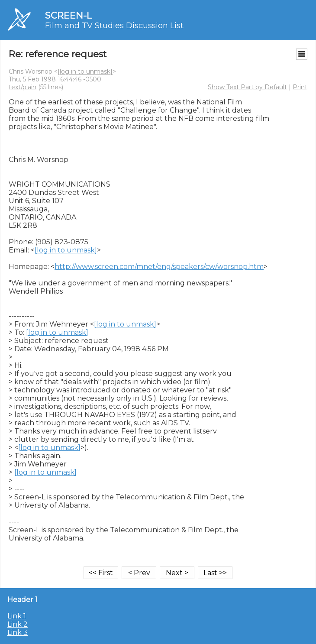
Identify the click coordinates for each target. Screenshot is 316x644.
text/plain (23, 87)
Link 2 (18, 624)
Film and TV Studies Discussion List (114, 26)
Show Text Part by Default (247, 87)
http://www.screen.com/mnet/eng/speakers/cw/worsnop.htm (159, 267)
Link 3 (18, 633)
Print (300, 87)
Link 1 (17, 616)
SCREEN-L (68, 15)
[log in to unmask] (85, 71)
